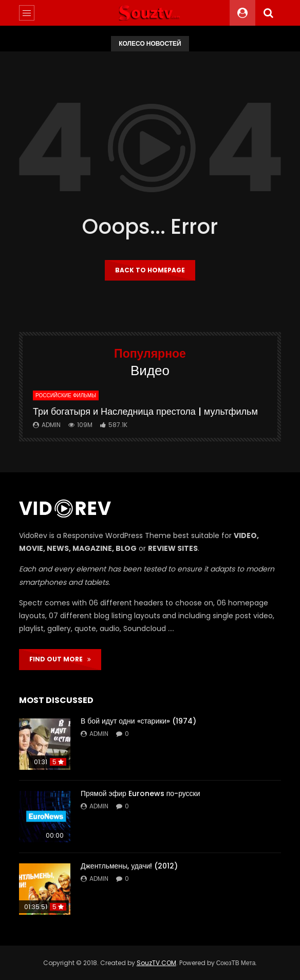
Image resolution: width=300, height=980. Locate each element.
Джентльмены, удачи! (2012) (129, 866)
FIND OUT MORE (60, 659)
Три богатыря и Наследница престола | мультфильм (145, 411)
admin (51, 425)
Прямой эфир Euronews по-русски (140, 793)
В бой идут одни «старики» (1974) (138, 721)
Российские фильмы (66, 395)
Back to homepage (150, 270)
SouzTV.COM (156, 963)
